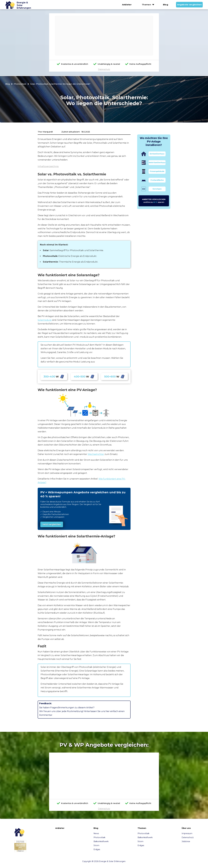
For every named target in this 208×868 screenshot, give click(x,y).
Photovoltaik (20, 84)
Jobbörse (186, 841)
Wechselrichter (96, 454)
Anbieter (127, 5)
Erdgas (97, 849)
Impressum (187, 833)
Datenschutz (104, 69)
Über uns (186, 828)
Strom (96, 845)
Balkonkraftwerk (101, 841)
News (96, 833)
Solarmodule (45, 320)
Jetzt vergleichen (52, 524)
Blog (166, 5)
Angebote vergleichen (189, 5)
